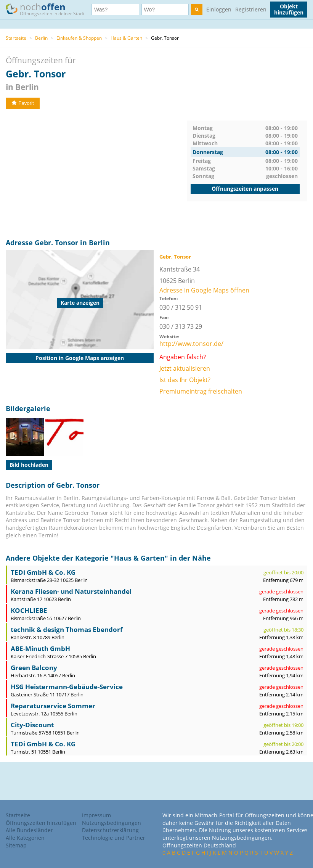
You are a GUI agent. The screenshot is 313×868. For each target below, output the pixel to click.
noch (49, 9)
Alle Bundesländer (29, 830)
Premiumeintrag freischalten (201, 391)
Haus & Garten (126, 38)
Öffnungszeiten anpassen (245, 189)
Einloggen (219, 9)
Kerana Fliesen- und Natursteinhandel (71, 591)
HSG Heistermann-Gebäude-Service (67, 687)
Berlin (41, 38)
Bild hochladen (29, 465)
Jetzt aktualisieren (185, 368)
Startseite (16, 38)
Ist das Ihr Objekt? (185, 380)
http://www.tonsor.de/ (191, 344)
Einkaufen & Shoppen (79, 38)
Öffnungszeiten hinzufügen (41, 823)
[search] (197, 10)
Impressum (96, 815)
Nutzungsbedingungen (112, 823)
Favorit (23, 103)
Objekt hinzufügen (289, 9)
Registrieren (251, 9)
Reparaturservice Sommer (53, 706)
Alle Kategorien (25, 838)
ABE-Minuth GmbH (40, 649)
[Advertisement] (96, 174)
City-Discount (32, 725)
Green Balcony (34, 668)
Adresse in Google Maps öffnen (204, 290)
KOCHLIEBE (29, 610)
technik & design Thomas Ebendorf (67, 629)
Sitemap (16, 845)
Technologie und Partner (114, 838)
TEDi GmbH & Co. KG (43, 572)
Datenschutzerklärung (110, 830)
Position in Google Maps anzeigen (80, 358)
